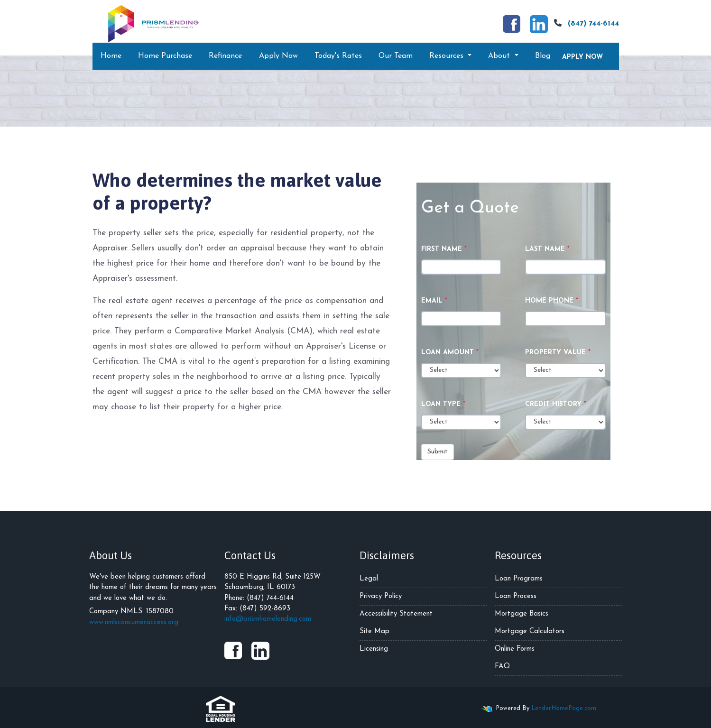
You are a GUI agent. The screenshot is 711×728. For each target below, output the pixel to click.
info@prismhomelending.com (268, 619)
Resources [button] (448, 56)
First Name (444, 249)
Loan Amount (450, 353)
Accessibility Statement (396, 614)
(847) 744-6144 (585, 23)
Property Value (558, 353)
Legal (369, 579)
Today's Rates (338, 56)
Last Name (547, 249)
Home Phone (552, 301)
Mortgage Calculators (530, 631)
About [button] (500, 56)
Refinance (225, 56)
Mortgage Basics (522, 614)
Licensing (374, 649)
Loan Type (443, 404)
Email (434, 301)
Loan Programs (519, 579)
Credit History (556, 404)
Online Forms (515, 649)
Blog (543, 56)
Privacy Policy (381, 596)
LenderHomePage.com (564, 708)
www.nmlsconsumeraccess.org (134, 622)
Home (111, 56)
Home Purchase (165, 56)
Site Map (374, 631)
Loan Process (516, 596)
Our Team (396, 56)
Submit (438, 452)
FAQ (502, 667)
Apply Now (278, 56)
